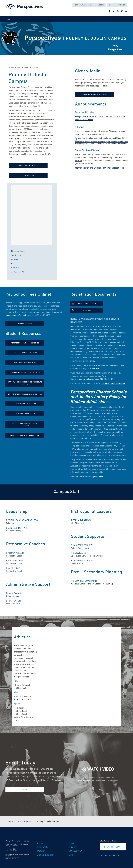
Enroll (25, 789)
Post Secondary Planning (25, 362)
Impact (41, 851)
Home (11, 821)
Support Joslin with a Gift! (95, 94)
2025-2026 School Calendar (25, 353)
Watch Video (100, 769)
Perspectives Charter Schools (96, 781)
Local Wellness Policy (25, 414)
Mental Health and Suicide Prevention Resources (99, 168)
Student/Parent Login (84, 5)
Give (111, 5)
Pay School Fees (25, 324)
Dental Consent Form (88, 310)
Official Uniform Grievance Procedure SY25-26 (25, 383)
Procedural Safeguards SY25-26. (85, 368)
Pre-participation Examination (116, 143)
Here (101, 476)
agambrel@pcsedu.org (89, 379)
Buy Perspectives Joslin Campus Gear (25, 394)
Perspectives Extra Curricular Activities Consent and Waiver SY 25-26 (101, 139)
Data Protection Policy (11, 858)
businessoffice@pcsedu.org (18, 315)
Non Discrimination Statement (13, 857)
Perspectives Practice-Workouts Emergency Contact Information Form (101, 142)
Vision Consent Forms (88, 304)
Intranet (121, 5)
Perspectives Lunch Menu (25, 404)
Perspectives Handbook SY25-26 (25, 343)
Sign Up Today (113, 847)
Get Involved (75, 851)
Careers (101, 5)
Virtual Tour (28, 176)
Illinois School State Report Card (25, 435)
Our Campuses (25, 821)
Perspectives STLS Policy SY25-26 (25, 372)
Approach (42, 847)
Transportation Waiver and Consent (89, 142)
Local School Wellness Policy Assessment (25, 424)
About (40, 843)
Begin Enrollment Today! (28, 166)
